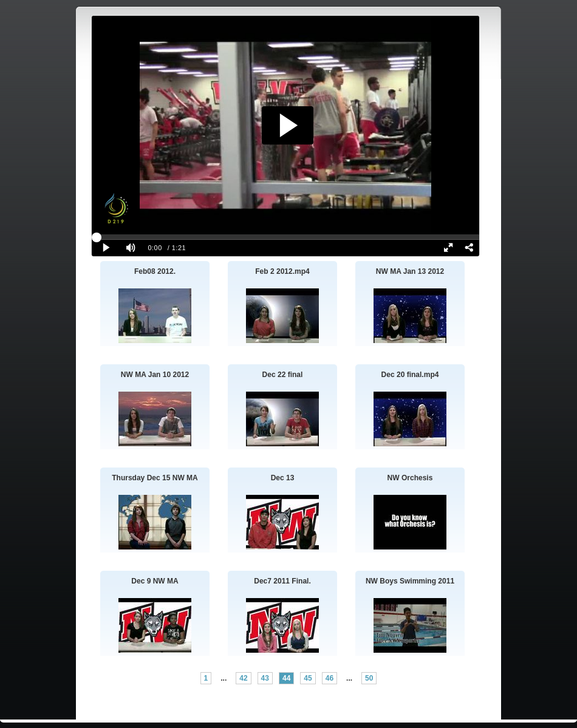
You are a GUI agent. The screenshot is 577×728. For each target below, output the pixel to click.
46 (329, 678)
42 (243, 678)
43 (265, 678)
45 (308, 678)
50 (369, 678)
